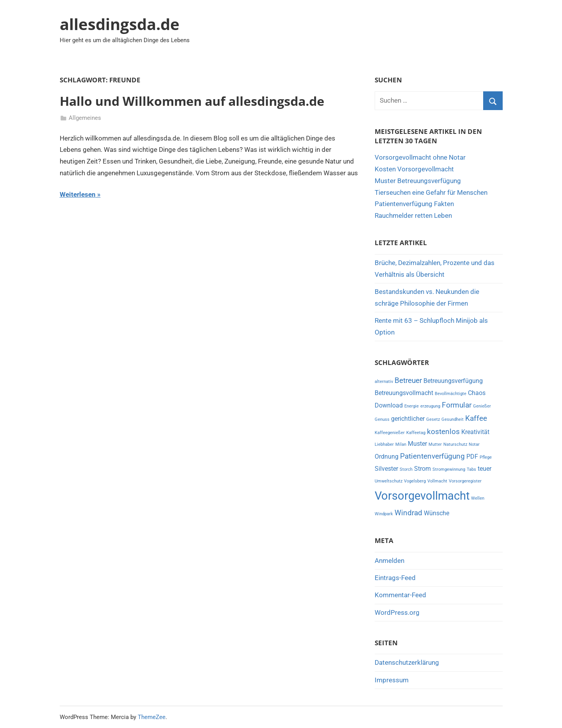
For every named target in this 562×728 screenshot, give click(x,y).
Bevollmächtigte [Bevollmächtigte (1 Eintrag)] (451, 394)
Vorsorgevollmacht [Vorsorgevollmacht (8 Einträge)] (422, 496)
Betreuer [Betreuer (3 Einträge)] (408, 380)
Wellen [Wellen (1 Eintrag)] (478, 498)
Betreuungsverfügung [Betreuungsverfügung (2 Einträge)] (453, 381)
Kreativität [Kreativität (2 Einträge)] (475, 432)
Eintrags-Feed (395, 578)
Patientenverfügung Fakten (414, 204)
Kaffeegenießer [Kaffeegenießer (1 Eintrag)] (390, 433)
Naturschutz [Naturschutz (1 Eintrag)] (455, 444)
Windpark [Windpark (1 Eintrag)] (384, 514)
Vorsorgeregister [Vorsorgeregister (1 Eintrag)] (465, 481)
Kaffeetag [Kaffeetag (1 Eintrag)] (416, 433)
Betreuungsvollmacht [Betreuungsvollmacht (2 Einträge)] (404, 393)
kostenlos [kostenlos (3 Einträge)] (443, 432)
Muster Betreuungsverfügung (418, 181)
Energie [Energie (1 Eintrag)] (412, 406)
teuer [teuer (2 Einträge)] (485, 469)
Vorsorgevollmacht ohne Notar (420, 157)
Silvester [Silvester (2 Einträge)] (386, 469)
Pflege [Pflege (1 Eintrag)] (486, 457)
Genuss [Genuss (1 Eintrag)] (382, 419)
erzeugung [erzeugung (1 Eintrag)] (430, 406)
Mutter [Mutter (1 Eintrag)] (435, 444)
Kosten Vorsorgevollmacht (414, 169)
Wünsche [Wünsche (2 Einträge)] (437, 513)
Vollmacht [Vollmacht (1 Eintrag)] (437, 481)
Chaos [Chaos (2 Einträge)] (477, 393)
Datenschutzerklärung (407, 662)
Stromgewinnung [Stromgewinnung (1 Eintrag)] (449, 469)
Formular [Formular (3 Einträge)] (457, 405)
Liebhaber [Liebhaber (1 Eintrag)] (384, 444)
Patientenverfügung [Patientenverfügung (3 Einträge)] (432, 456)
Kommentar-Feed (400, 595)
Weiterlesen (78, 194)
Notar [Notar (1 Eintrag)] (474, 444)
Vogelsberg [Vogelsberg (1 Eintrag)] (415, 481)
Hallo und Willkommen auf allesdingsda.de (192, 101)
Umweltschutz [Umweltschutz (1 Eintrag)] (389, 481)
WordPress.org (397, 612)
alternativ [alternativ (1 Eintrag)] (384, 382)
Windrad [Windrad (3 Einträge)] (408, 513)
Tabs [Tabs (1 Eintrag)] (471, 469)
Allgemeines (85, 118)
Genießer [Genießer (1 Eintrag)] (482, 406)
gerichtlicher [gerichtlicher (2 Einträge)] (408, 419)
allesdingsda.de (120, 24)
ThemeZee (152, 717)
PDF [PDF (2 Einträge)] (472, 457)
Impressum (392, 680)
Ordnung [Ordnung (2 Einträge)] (387, 457)
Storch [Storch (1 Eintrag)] (406, 469)
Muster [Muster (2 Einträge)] (417, 444)
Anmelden (389, 561)
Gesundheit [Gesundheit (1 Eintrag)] (453, 419)
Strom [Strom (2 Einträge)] (422, 469)
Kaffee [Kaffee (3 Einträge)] (476, 418)
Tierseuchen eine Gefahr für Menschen (431, 192)
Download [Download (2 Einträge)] (389, 405)
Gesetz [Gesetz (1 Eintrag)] (433, 419)
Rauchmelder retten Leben (413, 215)
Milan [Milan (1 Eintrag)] (401, 444)
